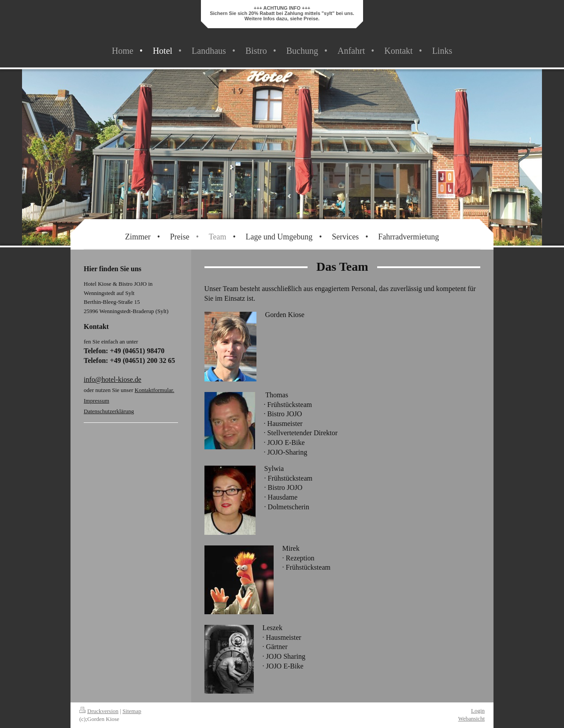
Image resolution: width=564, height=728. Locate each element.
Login (478, 711)
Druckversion (99, 711)
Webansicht (471, 719)
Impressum (96, 401)
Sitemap (132, 711)
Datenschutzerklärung (109, 411)
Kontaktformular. (155, 390)
